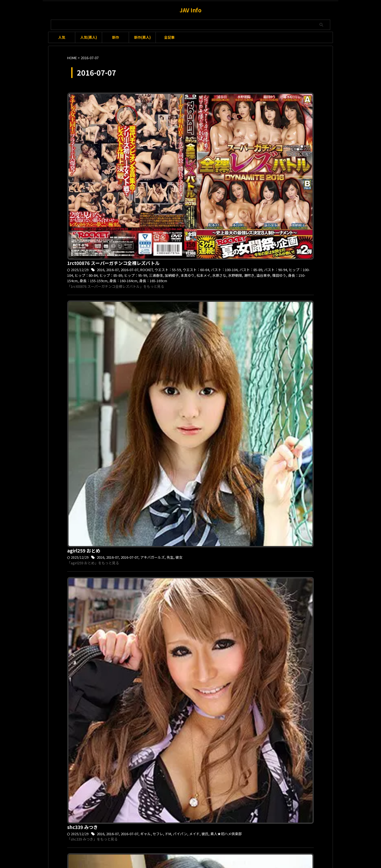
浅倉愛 (238, 633)
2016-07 (197, 103)
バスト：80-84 (298, 628)
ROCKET (230, 103)
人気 (62, 37)
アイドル (230, 444)
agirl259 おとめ (167, 162)
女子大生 (214, 450)
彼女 (260, 169)
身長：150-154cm (285, 114)
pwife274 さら (166, 529)
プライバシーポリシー (213, 839)
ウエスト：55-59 (250, 103)
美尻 (254, 725)
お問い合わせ (181, 839)
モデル (157, 450)
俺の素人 (170, 450)
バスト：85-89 (170, 108)
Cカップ (230, 719)
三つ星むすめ (198, 725)
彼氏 (285, 261)
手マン (244, 725)
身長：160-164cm (184, 119)
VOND (228, 628)
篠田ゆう (264, 114)
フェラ (180, 633)
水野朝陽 (222, 114)
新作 (116, 37)
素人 (226, 450)
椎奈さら (205, 542)
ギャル (229, 261)
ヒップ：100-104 (219, 108)
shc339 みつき (166, 254)
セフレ (240, 261)
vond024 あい (166, 621)
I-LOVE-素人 (233, 352)
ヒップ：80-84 (244, 108)
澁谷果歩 (249, 114)
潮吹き (236, 114)
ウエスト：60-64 (277, 103)
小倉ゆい (231, 725)
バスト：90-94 (193, 108)
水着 (228, 633)
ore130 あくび (166, 437)
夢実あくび (198, 450)
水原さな (208, 114)
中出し (174, 542)
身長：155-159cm (273, 725)
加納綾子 (163, 114)
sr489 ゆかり (164, 346)
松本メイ (193, 114)
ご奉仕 (239, 628)
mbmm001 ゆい (168, 713)
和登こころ (188, 542)
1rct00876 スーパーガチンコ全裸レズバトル (195, 96)
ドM (250, 261)
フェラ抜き (195, 633)
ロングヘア (179, 725)
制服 (246, 352)
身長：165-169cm (212, 119)
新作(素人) (142, 37)
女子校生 (258, 352)
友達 (220, 633)
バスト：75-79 (289, 536)
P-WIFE (229, 536)
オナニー (269, 536)
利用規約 (158, 839)
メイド (275, 261)
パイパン (261, 261)
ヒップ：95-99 (291, 108)
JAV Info (191, 10)
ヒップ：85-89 (267, 108)
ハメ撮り (279, 628)
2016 (185, 103)
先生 (252, 169)
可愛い (183, 450)
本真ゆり (178, 114)
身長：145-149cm (226, 542)
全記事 (169, 37)
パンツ (293, 719)
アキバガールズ (235, 169)
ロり (166, 725)
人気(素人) (89, 37)
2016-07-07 (214, 103)
